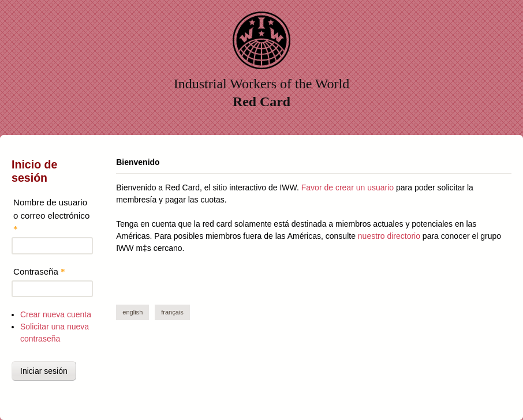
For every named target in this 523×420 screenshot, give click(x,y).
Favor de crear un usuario (348, 187)
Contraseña (39, 271)
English (132, 312)
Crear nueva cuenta (56, 314)
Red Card (261, 102)
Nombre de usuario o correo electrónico (51, 215)
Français (172, 312)
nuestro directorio (389, 236)
